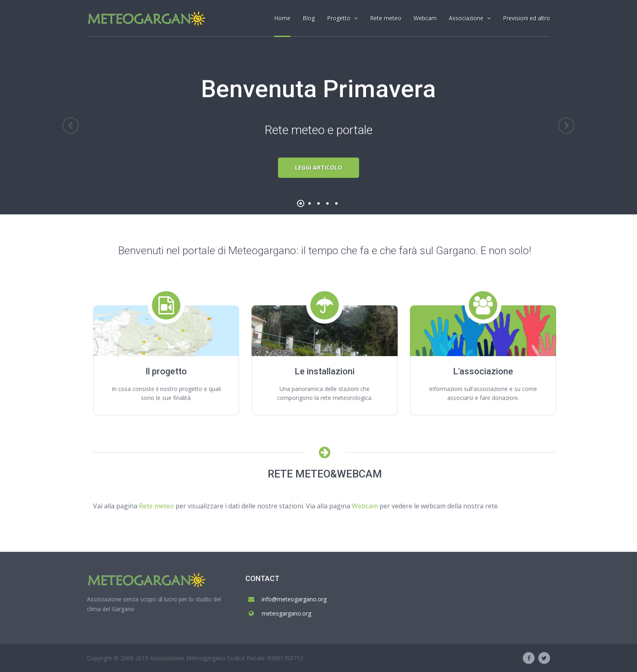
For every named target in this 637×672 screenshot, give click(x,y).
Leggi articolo (319, 167)
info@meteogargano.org (294, 599)
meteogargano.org (286, 613)
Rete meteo (156, 506)
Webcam (365, 506)
